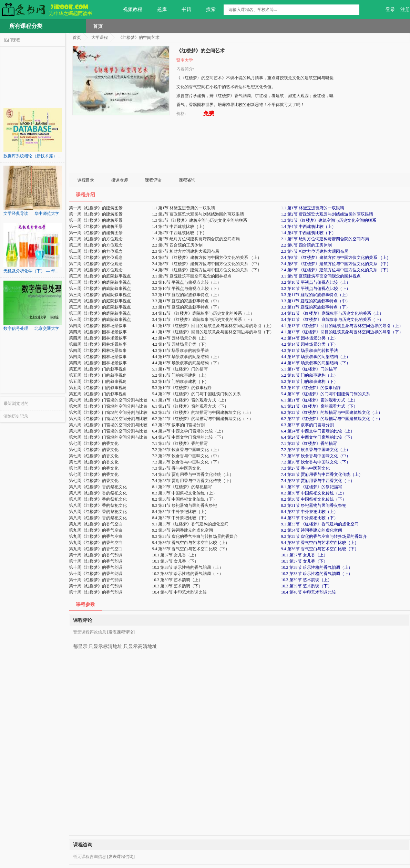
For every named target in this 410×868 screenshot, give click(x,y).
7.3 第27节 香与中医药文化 (305, 468)
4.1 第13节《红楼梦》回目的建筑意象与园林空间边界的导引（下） (342, 332)
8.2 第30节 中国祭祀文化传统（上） (314, 493)
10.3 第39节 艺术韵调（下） (306, 586)
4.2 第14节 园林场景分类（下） (310, 344)
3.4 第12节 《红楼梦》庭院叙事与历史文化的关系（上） (332, 313)
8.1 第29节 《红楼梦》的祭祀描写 (312, 487)
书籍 (182, 10)
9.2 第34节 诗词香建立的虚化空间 (312, 530)
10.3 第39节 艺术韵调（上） (306, 580)
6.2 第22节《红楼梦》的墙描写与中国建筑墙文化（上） (332, 412)
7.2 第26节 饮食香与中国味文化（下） (316, 462)
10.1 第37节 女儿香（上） (304, 555)
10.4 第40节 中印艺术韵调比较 (309, 592)
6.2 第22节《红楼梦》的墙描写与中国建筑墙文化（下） (332, 419)
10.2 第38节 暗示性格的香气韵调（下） (317, 574)
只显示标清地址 (105, 644)
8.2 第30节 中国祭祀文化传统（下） (314, 499)
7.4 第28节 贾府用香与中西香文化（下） (318, 481)
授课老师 (120, 180)
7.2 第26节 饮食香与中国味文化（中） (316, 456)
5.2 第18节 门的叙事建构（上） (310, 375)
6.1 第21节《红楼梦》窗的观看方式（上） (319, 400)
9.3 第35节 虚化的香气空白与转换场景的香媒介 (324, 536)
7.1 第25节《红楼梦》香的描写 (309, 443)
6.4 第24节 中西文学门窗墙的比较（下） (318, 437)
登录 (390, 9)
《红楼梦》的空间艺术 (139, 38)
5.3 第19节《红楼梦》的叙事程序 (311, 388)
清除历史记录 (16, 416)
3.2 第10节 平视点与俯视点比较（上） (316, 282)
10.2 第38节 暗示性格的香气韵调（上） (317, 567)
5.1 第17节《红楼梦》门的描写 (309, 369)
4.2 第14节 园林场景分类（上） (310, 338)
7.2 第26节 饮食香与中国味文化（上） (316, 450)
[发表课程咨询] (121, 857)
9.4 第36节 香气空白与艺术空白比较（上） (320, 543)
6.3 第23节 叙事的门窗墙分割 (307, 425)
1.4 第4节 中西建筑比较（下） (309, 233)
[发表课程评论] (121, 632)
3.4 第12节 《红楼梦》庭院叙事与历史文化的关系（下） (332, 320)
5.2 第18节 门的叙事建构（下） (310, 381)
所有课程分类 (26, 26)
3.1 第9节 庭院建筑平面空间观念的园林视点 (321, 276)
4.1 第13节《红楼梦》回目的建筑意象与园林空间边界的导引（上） (342, 326)
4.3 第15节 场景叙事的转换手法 (310, 351)
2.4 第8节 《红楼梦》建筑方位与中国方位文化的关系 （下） (336, 270)
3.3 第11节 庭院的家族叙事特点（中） (316, 301)
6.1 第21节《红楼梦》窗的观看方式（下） (319, 406)
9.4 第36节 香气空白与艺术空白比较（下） (320, 549)
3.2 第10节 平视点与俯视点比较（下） (316, 289)
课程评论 (153, 180)
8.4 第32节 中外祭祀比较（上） (310, 512)
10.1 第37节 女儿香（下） (304, 561)
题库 (158, 10)
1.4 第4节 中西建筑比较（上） (309, 227)
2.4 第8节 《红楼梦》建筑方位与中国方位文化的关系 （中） (336, 264)
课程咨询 (187, 180)
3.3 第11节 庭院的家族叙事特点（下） (316, 307)
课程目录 (86, 180)
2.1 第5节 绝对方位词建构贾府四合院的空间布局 (325, 239)
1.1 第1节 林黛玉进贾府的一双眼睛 (313, 208)
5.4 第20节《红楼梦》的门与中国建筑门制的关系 (326, 394)
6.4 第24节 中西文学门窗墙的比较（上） (318, 431)
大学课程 (100, 38)
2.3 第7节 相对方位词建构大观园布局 (315, 251)
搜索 (207, 10)
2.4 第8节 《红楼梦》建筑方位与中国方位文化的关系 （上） (336, 258)
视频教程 (129, 10)
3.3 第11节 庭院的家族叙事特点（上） (316, 295)
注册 (405, 9)
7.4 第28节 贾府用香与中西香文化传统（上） (322, 474)
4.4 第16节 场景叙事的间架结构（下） (316, 363)
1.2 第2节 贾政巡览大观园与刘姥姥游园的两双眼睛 (327, 214)
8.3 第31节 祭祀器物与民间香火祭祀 (314, 505)
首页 (98, 26)
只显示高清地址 (140, 644)
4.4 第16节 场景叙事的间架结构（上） (316, 357)
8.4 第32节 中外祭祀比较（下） (310, 518)
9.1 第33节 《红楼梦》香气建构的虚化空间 (320, 524)
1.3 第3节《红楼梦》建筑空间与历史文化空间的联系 (329, 220)
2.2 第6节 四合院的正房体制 (306, 245)
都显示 (80, 644)
